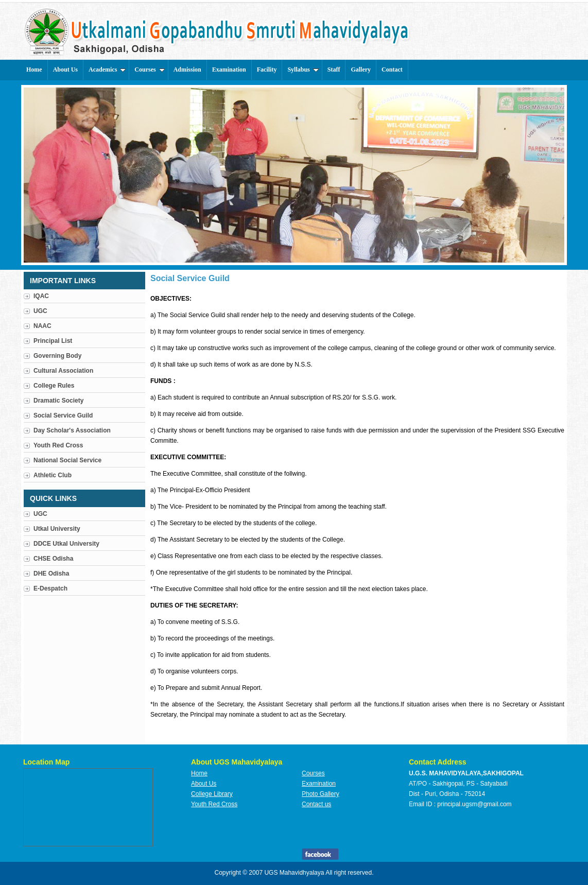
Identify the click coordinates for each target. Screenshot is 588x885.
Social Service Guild (63, 415)
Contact (392, 70)
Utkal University (57, 529)
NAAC (42, 326)
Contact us (316, 804)
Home (34, 70)
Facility (267, 70)
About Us (65, 70)
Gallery (361, 70)
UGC (40, 311)
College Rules (54, 386)
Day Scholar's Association (72, 430)
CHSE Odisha (53, 559)
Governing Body (57, 356)
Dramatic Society (58, 401)
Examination (229, 70)
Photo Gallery (321, 794)
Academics (107, 70)
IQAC (41, 296)
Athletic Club (53, 475)
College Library (212, 794)
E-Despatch (50, 588)
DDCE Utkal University (66, 544)
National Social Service (67, 460)
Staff (334, 70)
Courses (149, 70)
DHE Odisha (51, 574)
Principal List (53, 341)
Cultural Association (63, 371)
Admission (187, 70)
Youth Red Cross (58, 445)
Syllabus (303, 70)
